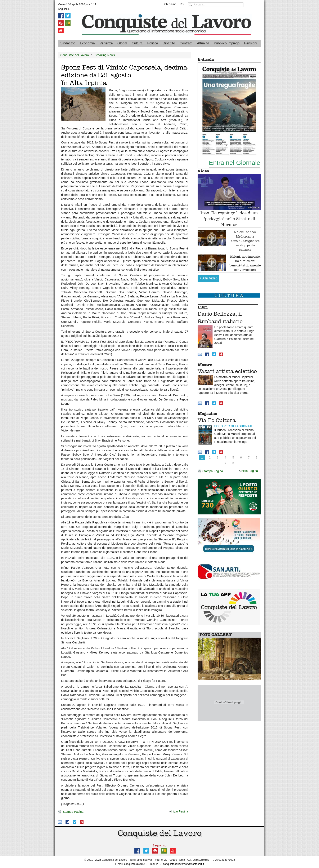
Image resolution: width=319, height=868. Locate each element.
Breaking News (105, 55)
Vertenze (106, 43)
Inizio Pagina (178, 811)
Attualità (203, 43)
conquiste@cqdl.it (135, 864)
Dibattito (169, 43)
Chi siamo (170, 4)
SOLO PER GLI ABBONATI (233, 426)
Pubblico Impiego (227, 43)
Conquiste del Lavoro (75, 55)
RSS (183, 4)
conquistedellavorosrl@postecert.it (184, 864)
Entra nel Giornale (235, 163)
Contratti (186, 43)
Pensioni (251, 43)
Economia (87, 43)
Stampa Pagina (71, 812)
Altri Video (208, 278)
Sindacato (68, 43)
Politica (153, 43)
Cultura (137, 43)
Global (122, 43)
